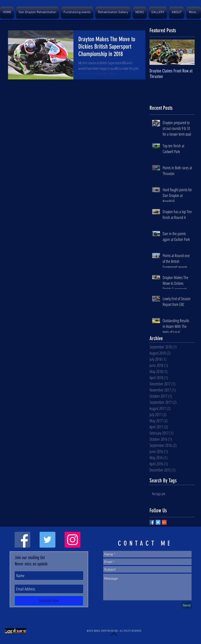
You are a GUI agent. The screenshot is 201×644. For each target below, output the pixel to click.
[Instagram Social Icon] (73, 540)
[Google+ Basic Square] (164, 522)
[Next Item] (188, 52)
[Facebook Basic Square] (152, 522)
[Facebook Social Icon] (22, 540)
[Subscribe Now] (49, 601)
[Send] (187, 605)
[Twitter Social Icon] (47, 540)
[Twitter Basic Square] (158, 522)
